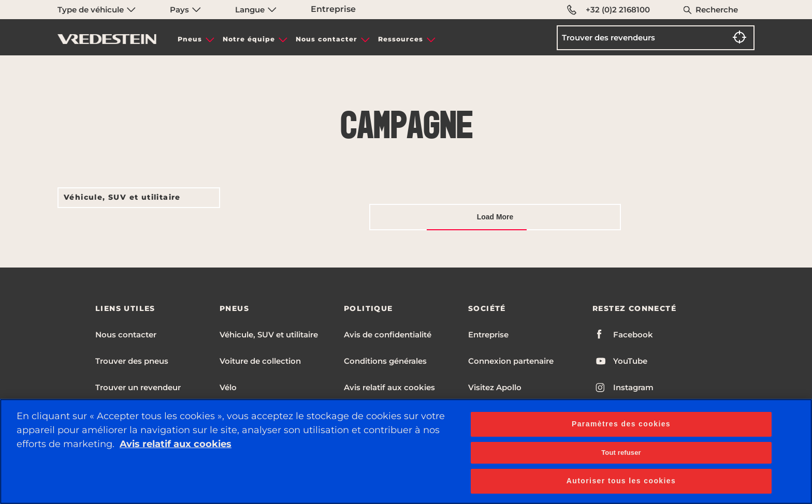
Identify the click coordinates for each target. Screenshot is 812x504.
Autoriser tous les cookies (621, 481)
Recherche (717, 10)
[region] (406, 451)
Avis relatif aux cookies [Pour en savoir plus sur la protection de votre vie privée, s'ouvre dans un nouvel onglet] (176, 444)
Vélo (228, 387)
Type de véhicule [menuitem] (97, 10)
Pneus (190, 39)
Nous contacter (327, 39)
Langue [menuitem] (256, 10)
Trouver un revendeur (138, 387)
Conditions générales (385, 361)
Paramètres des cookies (621, 424)
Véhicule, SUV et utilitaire (122, 197)
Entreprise (333, 9)
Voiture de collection (260, 361)
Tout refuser (621, 453)
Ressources (401, 39)
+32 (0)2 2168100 (608, 10)
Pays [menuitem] (185, 10)
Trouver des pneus (132, 361)
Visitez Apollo (495, 387)
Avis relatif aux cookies (389, 387)
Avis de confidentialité (388, 335)
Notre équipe (249, 39)
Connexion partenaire (511, 361)
